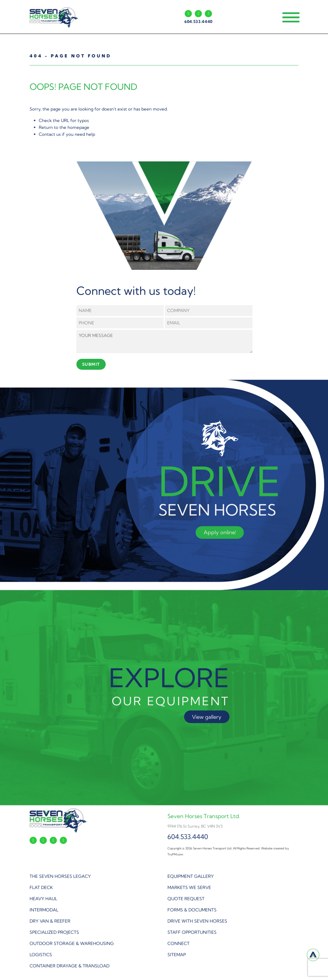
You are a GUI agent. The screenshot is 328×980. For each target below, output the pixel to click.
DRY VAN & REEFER (50, 921)
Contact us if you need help (67, 134)
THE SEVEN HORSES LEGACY (60, 876)
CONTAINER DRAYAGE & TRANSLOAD (70, 966)
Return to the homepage (64, 127)
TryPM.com (175, 854)
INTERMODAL (44, 910)
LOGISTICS (41, 955)
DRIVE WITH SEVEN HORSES (197, 921)
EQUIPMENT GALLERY (191, 876)
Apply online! (220, 532)
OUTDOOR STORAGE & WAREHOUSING (72, 943)
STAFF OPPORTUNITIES (192, 932)
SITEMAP (177, 955)
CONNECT (179, 943)
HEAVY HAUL (43, 899)
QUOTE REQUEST (186, 899)
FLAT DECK (41, 887)
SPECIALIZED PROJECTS (54, 932)
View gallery (207, 717)
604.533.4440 (198, 22)
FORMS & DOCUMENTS (192, 910)
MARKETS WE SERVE (189, 887)
